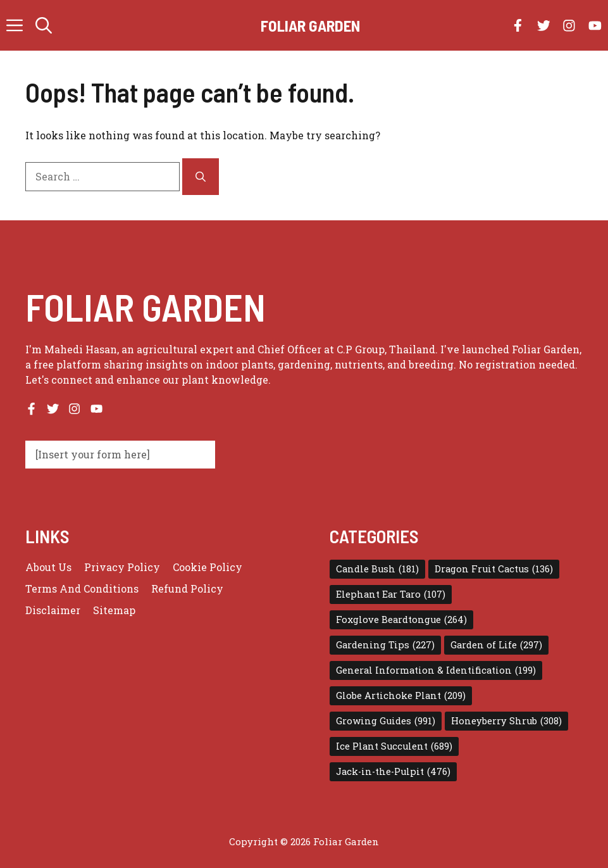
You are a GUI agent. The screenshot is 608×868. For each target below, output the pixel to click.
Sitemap (114, 610)
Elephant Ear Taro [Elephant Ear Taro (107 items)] (391, 594)
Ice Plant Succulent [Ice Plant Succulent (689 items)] (394, 746)
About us (48, 567)
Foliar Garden (310, 25)
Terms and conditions (82, 588)
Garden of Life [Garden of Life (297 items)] (496, 645)
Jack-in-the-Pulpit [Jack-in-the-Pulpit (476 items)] (393, 772)
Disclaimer (53, 610)
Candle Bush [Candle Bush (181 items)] (377, 569)
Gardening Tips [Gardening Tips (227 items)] (385, 645)
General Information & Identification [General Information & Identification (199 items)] (436, 670)
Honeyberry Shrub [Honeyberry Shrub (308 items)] (506, 721)
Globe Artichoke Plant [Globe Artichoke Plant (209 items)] (401, 696)
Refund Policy (187, 588)
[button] (44, 25)
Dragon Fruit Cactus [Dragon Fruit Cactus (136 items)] (494, 569)
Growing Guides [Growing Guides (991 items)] (386, 721)
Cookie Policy (208, 567)
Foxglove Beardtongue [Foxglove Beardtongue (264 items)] (401, 620)
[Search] (201, 177)
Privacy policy (122, 567)
